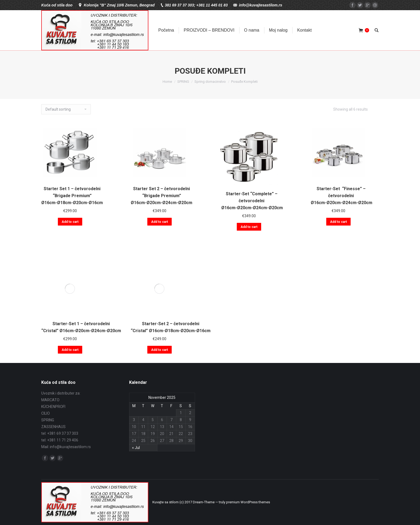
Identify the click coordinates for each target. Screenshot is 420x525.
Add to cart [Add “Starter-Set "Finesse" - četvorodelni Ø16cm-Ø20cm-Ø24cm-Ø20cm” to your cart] (338, 222)
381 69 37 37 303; (180, 5)
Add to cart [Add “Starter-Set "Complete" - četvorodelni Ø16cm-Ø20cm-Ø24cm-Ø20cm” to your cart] (249, 227)
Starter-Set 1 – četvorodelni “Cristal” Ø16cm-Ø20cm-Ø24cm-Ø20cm (81, 327)
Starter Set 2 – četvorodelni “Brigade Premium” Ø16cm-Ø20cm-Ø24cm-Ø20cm (162, 196)
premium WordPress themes (248, 502)
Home (167, 82)
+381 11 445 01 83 (212, 5)
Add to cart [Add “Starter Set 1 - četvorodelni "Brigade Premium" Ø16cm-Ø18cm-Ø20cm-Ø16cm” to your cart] (70, 222)
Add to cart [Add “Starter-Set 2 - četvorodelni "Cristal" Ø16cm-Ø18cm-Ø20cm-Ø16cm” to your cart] (160, 350)
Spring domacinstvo (210, 82)
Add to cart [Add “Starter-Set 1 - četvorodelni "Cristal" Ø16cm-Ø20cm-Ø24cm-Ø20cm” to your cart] (70, 350)
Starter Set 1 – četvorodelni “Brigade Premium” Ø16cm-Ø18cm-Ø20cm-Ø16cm (72, 196)
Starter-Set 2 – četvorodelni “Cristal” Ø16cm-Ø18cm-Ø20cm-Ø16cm (171, 327)
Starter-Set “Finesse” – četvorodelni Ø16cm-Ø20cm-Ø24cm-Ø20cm (341, 196)
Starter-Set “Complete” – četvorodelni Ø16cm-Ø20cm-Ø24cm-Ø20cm (252, 201)
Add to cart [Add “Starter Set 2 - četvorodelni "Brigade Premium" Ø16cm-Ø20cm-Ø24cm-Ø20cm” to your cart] (160, 222)
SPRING (183, 82)
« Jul (136, 448)
